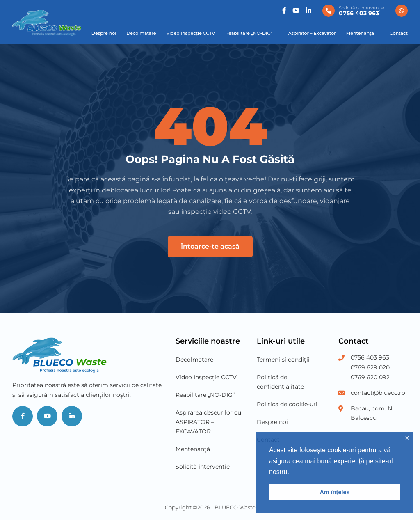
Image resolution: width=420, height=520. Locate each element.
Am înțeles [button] (335, 492)
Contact (399, 33)
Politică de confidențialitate (280, 382)
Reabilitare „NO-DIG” (249, 33)
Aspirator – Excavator (312, 33)
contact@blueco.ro (378, 393)
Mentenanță (360, 33)
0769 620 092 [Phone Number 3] (370, 377)
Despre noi (104, 33)
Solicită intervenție (203, 467)
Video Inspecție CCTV (191, 33)
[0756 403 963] (353, 11)
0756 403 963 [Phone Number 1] (370, 357)
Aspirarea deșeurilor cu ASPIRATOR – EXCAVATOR (208, 422)
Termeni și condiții (283, 360)
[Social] (284, 11)
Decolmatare (141, 33)
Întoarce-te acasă (210, 246)
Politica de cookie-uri (287, 404)
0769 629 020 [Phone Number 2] (370, 367)
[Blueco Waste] (47, 23)
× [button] (407, 438)
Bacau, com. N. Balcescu (372, 413)
